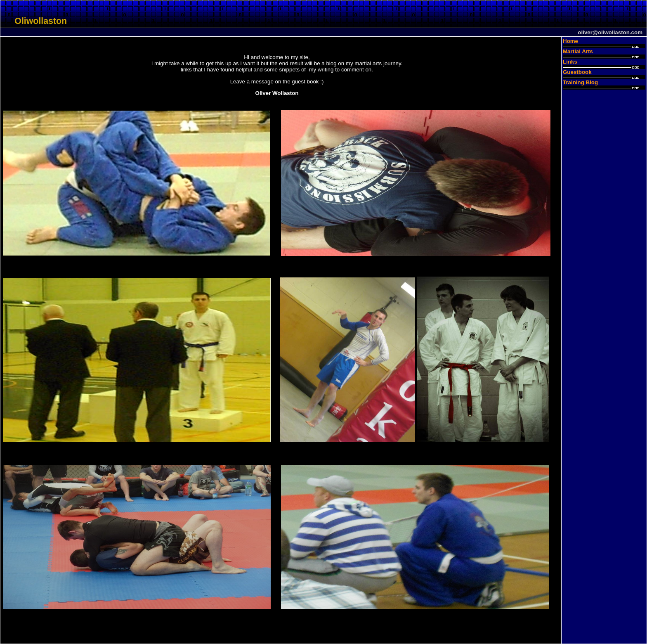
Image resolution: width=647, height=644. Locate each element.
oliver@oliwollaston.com (610, 32)
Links (570, 62)
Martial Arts (578, 51)
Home (570, 41)
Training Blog (580, 82)
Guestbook (577, 72)
